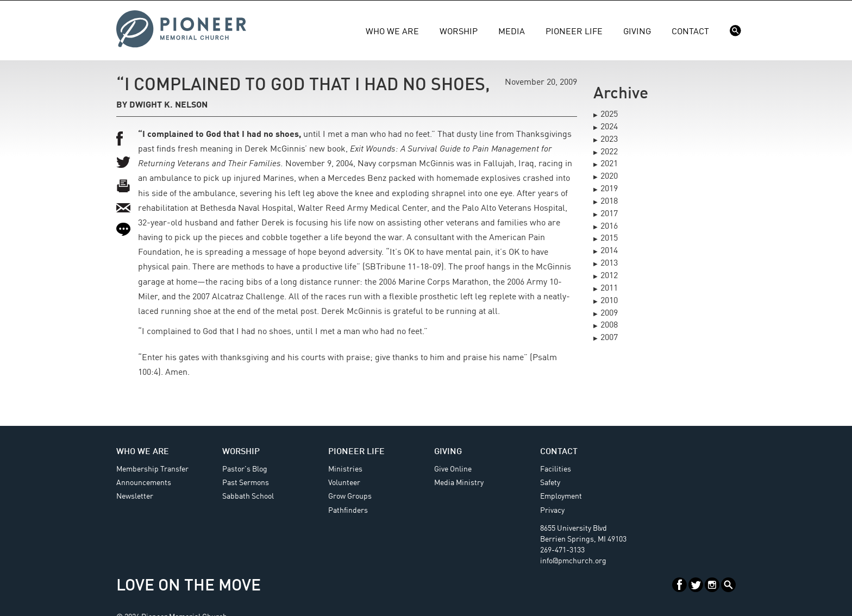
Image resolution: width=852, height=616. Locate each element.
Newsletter (135, 496)
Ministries (345, 469)
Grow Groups (350, 496)
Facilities (556, 469)
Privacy (552, 511)
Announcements (144, 483)
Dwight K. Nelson (168, 105)
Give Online (453, 469)
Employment (561, 496)
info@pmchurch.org (573, 561)
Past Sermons (246, 483)
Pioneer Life (574, 32)
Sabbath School (248, 496)
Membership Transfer (152, 469)
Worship (459, 32)
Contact (690, 32)
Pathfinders (348, 511)
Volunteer (344, 483)
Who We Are (392, 32)
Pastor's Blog (245, 469)
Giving (637, 32)
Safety (550, 483)
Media (512, 32)
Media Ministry (459, 483)
